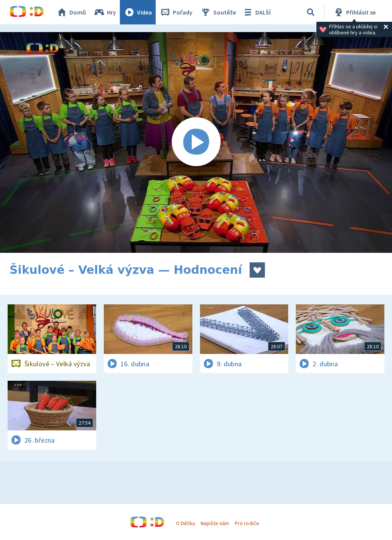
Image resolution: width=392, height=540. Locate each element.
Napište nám (215, 523)
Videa (138, 12)
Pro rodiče (247, 523)
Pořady (176, 12)
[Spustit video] (196, 142)
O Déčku (186, 523)
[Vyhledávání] (311, 12)
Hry (105, 12)
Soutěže (218, 12)
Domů (71, 12)
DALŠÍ (256, 12)
